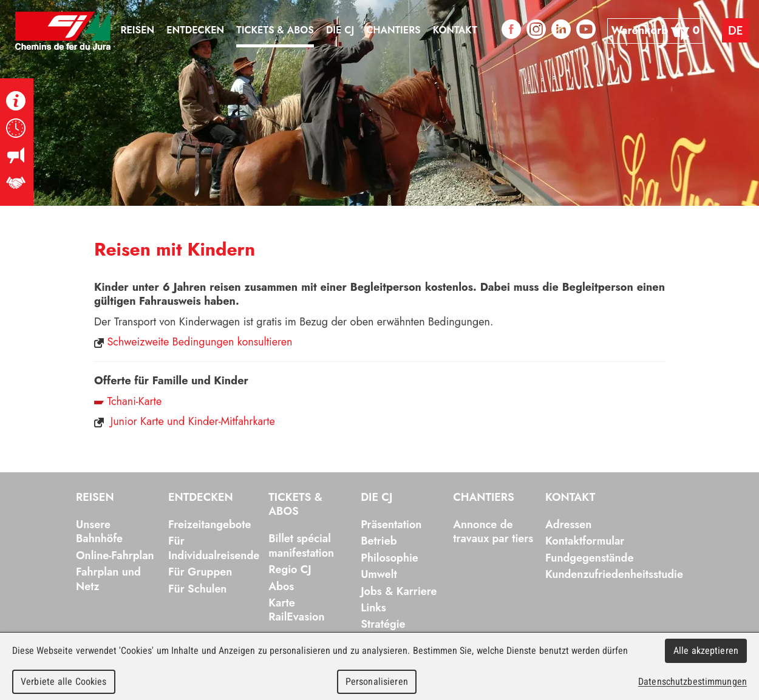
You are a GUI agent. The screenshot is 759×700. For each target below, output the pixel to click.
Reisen (95, 498)
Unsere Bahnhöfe (99, 532)
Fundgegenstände (589, 558)
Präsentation (391, 525)
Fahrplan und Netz (108, 579)
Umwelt (379, 574)
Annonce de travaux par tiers (493, 532)
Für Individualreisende (214, 548)
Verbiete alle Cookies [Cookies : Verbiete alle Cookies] (64, 681)
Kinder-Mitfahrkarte (232, 421)
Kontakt (570, 498)
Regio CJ (290, 569)
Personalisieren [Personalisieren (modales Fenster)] (377, 681)
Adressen (568, 525)
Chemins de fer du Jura (63, 31)
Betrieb (379, 541)
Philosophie (390, 558)
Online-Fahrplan (115, 556)
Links (373, 608)
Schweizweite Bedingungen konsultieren (199, 342)
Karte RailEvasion (296, 610)
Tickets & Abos (295, 505)
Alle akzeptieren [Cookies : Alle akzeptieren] (706, 651)
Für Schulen (198, 589)
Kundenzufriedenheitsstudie (614, 574)
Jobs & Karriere (399, 591)
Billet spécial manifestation (301, 545)
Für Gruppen (200, 572)
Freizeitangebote (210, 525)
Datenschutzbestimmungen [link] (693, 681)
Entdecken (201, 498)
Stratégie (383, 624)
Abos (281, 586)
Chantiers (484, 498)
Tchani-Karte (134, 401)
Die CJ (376, 498)
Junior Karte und (148, 421)
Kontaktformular (585, 541)
